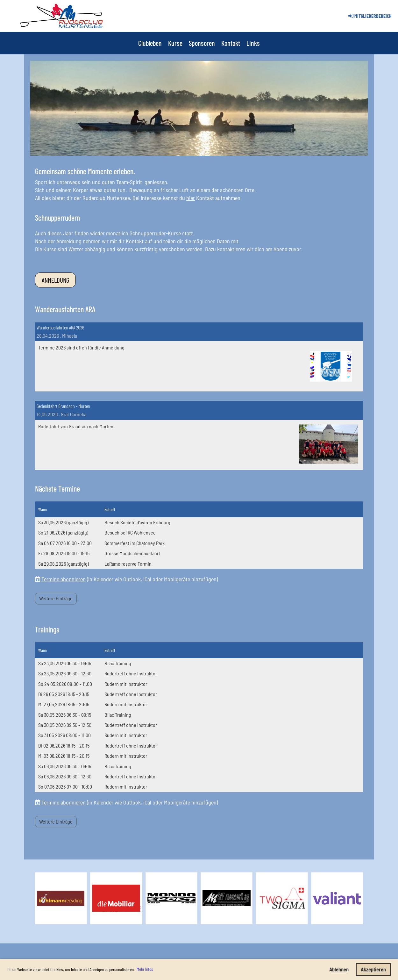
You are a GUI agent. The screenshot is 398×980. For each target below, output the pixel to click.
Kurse (175, 43)
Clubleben (150, 43)
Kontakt (231, 43)
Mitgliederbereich (370, 16)
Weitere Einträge (56, 598)
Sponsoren (202, 43)
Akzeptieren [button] (373, 969)
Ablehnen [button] (339, 969)
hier (191, 198)
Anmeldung (55, 280)
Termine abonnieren (64, 579)
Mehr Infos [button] (145, 969)
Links (253, 43)
